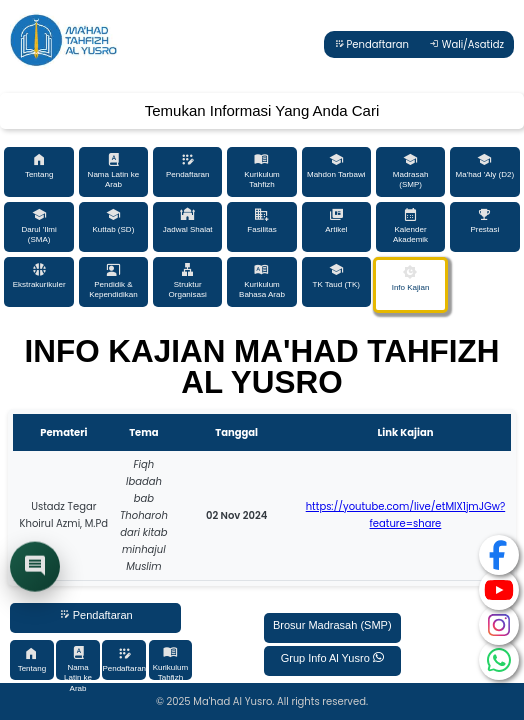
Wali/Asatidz (466, 44)
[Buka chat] (35, 568)
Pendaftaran (371, 44)
